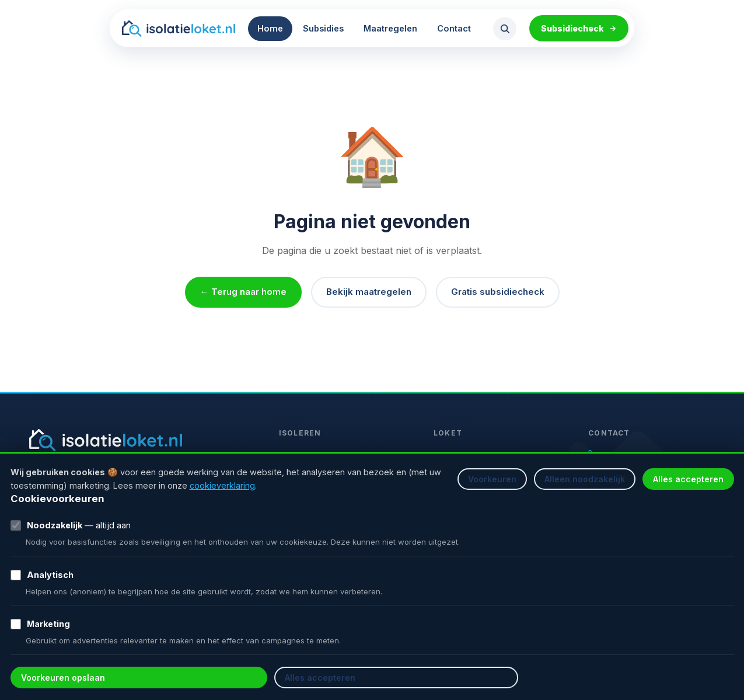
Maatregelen (390, 28)
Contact (454, 28)
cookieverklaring (222, 485)
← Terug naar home (243, 292)
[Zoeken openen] (505, 29)
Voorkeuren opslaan (63, 678)
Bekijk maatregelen (369, 292)
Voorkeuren (492, 479)
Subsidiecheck (579, 28)
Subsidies (323, 28)
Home (270, 28)
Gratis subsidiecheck (498, 292)
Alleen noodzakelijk (585, 479)
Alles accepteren (688, 479)
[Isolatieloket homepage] (178, 29)
